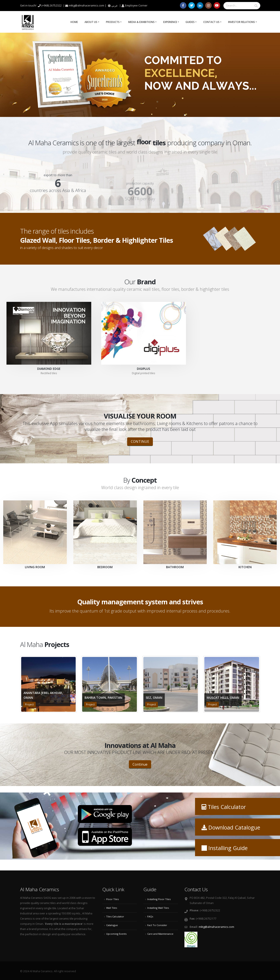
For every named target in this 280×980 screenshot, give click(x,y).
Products (113, 22)
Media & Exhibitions (141, 22)
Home (74, 22)
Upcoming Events (116, 934)
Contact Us (211, 22)
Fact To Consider (157, 925)
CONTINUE (140, 441)
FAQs (150, 916)
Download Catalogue (234, 827)
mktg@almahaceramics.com (216, 927)
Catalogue (112, 925)
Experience (170, 22)
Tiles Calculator (227, 807)
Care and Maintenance (160, 934)
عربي (115, 6)
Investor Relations (242, 22)
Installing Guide (228, 848)
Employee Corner (136, 6)
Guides (190, 22)
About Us (91, 22)
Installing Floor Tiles (159, 899)
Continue (140, 764)
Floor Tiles (112, 899)
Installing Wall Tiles (158, 908)
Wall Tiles (112, 908)
